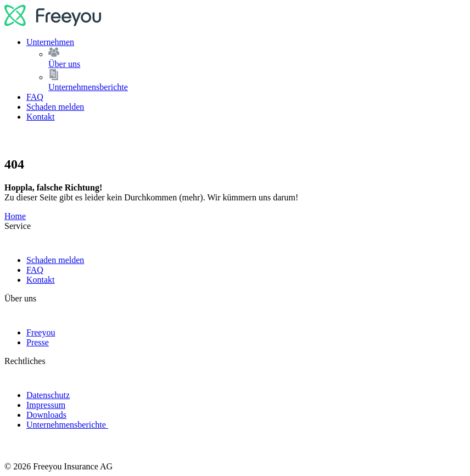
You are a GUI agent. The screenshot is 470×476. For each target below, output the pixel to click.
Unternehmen (50, 42)
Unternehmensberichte (257, 80)
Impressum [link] (46, 405)
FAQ (35, 97)
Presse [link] (38, 342)
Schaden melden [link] (55, 260)
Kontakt (41, 117)
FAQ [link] (35, 270)
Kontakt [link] (41, 280)
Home (15, 216)
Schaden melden (55, 107)
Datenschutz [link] (48, 395)
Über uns (257, 58)
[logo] (53, 23)
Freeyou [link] (41, 332)
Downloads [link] (46, 415)
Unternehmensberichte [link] (67, 425)
